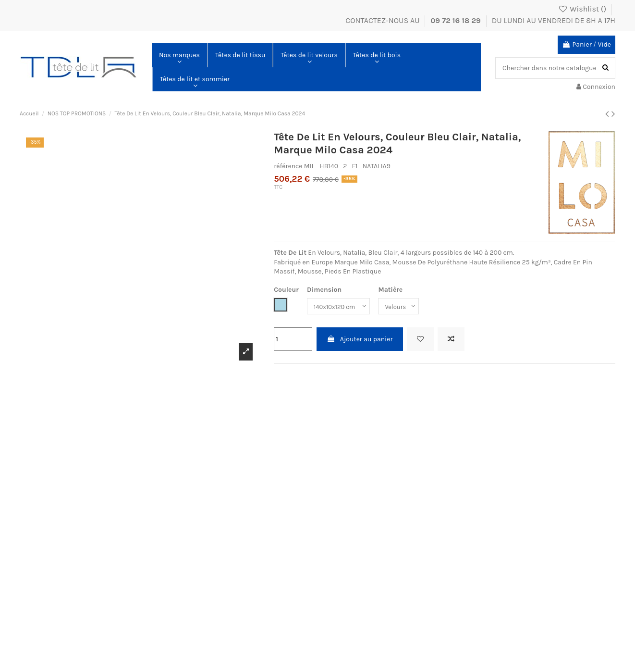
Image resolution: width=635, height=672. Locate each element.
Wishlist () (583, 9)
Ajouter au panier (360, 339)
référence (288, 166)
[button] (179, 55)
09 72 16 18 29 (457, 20)
